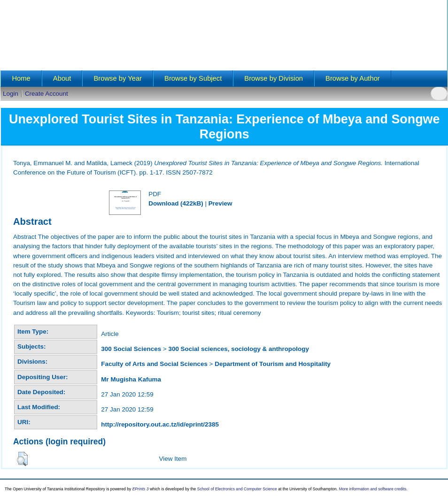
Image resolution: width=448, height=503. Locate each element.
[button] (22, 459)
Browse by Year (118, 78)
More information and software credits (373, 489)
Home (21, 78)
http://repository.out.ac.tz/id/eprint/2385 (160, 424)
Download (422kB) (176, 203)
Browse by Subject (193, 78)
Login (11, 94)
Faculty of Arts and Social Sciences (154, 364)
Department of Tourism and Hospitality (273, 364)
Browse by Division (274, 78)
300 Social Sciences (131, 349)
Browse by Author (353, 78)
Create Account (46, 94)
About (62, 78)
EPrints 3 (141, 489)
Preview (220, 203)
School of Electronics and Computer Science (237, 489)
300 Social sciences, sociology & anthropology (238, 349)
